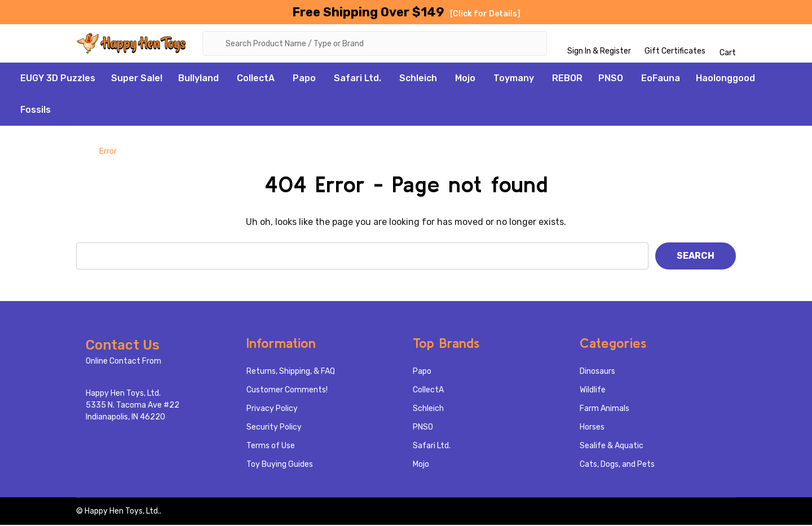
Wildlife (593, 391)
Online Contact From (123, 362)
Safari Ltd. (358, 79)
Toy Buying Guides (280, 465)
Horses (592, 428)
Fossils (36, 111)
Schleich (418, 79)
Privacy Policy (272, 410)
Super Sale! (137, 79)
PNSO (611, 79)
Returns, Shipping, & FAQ (291, 372)
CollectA (256, 79)
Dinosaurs (597, 372)
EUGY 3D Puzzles (58, 79)
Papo (304, 79)
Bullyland (198, 79)
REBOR (567, 79)
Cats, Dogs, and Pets (617, 465)
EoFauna (661, 79)
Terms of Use (271, 447)
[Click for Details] (485, 14)
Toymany (514, 79)
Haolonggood (725, 79)
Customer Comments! (287, 391)
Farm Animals (604, 410)
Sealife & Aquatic (612, 447)
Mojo (465, 79)
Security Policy (274, 428)
